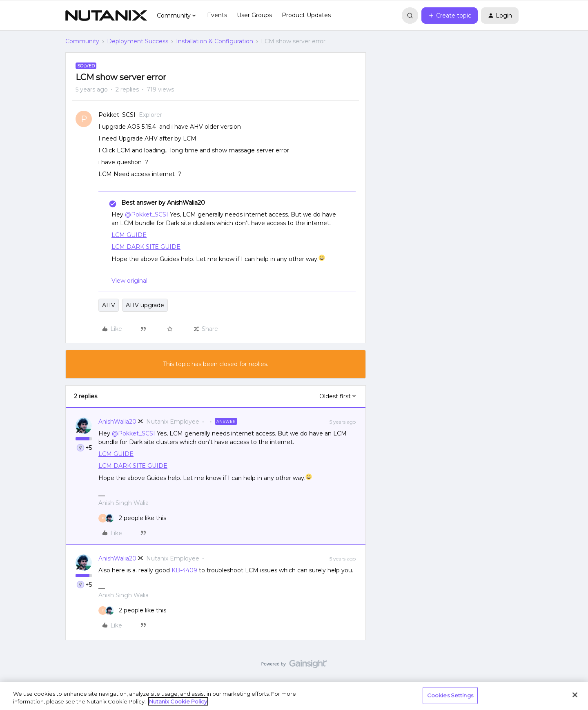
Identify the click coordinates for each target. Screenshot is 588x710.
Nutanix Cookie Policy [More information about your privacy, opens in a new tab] (178, 701)
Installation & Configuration (215, 41)
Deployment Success (138, 41)
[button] (450, 16)
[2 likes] (132, 518)
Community (82, 41)
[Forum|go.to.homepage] (106, 16)
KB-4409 (185, 570)
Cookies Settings (450, 695)
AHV (109, 305)
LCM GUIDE (129, 235)
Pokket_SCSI (117, 115)
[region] (294, 696)
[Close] (575, 695)
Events (217, 15)
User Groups (254, 15)
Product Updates (306, 15)
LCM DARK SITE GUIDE (146, 247)
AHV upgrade (145, 305)
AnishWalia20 (117, 422)
